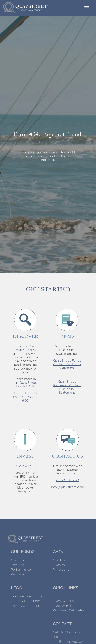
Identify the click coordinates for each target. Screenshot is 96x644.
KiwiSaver (18, 574)
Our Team (60, 560)
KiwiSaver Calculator (69, 610)
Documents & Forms (26, 596)
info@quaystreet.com (68, 487)
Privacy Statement (25, 606)
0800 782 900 (68, 480)
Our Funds (19, 560)
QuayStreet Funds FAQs (27, 384)
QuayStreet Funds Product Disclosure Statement (67, 364)
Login (57, 596)
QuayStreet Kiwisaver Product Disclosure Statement (67, 387)
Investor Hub (63, 606)
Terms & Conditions (26, 601)
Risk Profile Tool (25, 348)
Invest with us (25, 466)
